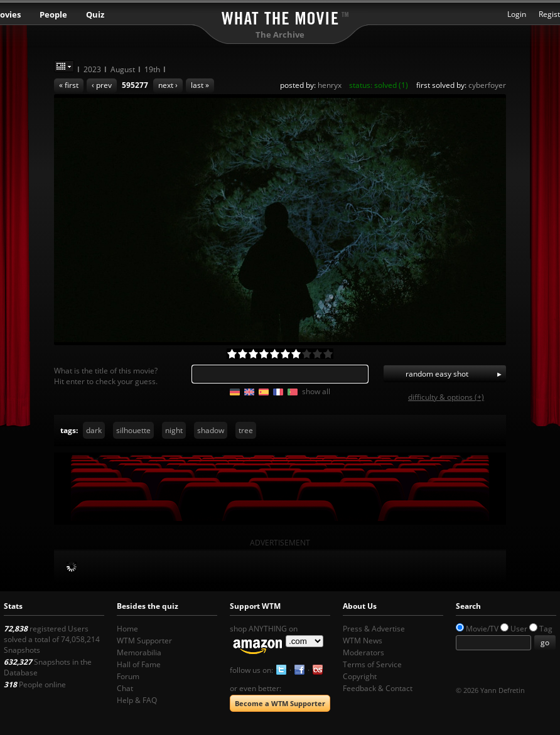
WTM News (363, 641)
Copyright (360, 676)
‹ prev (102, 85)
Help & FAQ (137, 700)
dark (94, 430)
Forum (128, 676)
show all (316, 391)
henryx (330, 85)
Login (517, 14)
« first (69, 85)
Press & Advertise (374, 629)
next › (168, 85)
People (53, 14)
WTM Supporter (144, 641)
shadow (211, 430)
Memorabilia (139, 652)
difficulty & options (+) (446, 397)
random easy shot (437, 374)
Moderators (363, 652)
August (123, 69)
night (174, 430)
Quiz (95, 14)
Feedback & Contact (378, 688)
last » (200, 85)
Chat (125, 688)
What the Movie (280, 16)
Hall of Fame (139, 664)
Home (127, 629)
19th (152, 69)
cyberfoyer (487, 85)
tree (246, 430)
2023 (92, 69)
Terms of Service (372, 664)
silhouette (133, 430)
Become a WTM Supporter (280, 703)
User (519, 629)
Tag (546, 629)
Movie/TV (482, 629)
